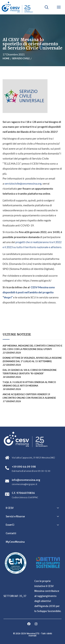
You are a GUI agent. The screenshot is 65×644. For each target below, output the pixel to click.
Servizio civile (21, 58)
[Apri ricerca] (46, 7)
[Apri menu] (59, 7)
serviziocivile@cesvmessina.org (23, 183)
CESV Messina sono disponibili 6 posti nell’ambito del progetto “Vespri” (29, 292)
